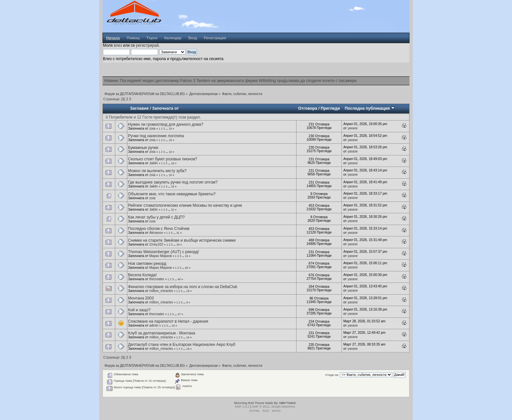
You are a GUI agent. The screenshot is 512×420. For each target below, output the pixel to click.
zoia (152, 129)
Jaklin (153, 163)
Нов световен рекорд (147, 264)
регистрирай (147, 45)
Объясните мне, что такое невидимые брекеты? (172, 194)
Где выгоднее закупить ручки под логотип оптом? (173, 182)
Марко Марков (160, 256)
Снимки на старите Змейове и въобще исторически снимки (182, 240)
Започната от (166, 108)
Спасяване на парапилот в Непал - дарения (168, 321)
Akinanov (156, 233)
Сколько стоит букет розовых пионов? (163, 159)
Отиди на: (332, 375)
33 (178, 245)
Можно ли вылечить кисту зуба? (157, 171)
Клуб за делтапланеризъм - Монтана (161, 333)
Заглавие (139, 108)
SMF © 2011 (261, 406)
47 (179, 314)
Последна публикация (370, 108)
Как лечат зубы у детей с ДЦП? (156, 217)
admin (154, 325)
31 (173, 210)
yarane (352, 128)
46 (179, 279)
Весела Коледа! (142, 275)
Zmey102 (156, 244)
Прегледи (330, 108)
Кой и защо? (139, 310)
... (167, 129)
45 (187, 268)
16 (170, 129)
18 (188, 291)
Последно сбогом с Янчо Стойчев (159, 229)
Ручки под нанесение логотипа (156, 136)
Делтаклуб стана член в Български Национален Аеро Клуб (182, 345)
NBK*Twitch (288, 403)
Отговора (308, 108)
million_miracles (161, 291)
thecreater (157, 279)
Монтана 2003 (141, 298)
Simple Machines (283, 406)
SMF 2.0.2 (242, 406)
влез (118, 45)
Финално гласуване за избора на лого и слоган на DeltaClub (183, 287)
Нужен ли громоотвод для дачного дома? (166, 124)
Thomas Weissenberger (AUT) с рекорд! (163, 252)
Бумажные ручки (143, 148)
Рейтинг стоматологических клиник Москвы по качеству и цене (185, 205)
